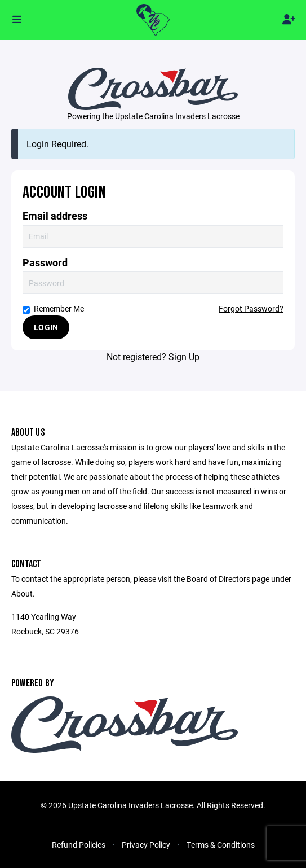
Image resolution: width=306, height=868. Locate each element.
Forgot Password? (251, 308)
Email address (55, 216)
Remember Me (53, 308)
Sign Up (184, 356)
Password (45, 263)
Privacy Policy (146, 845)
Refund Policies (79, 845)
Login (46, 327)
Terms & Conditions (221, 845)
